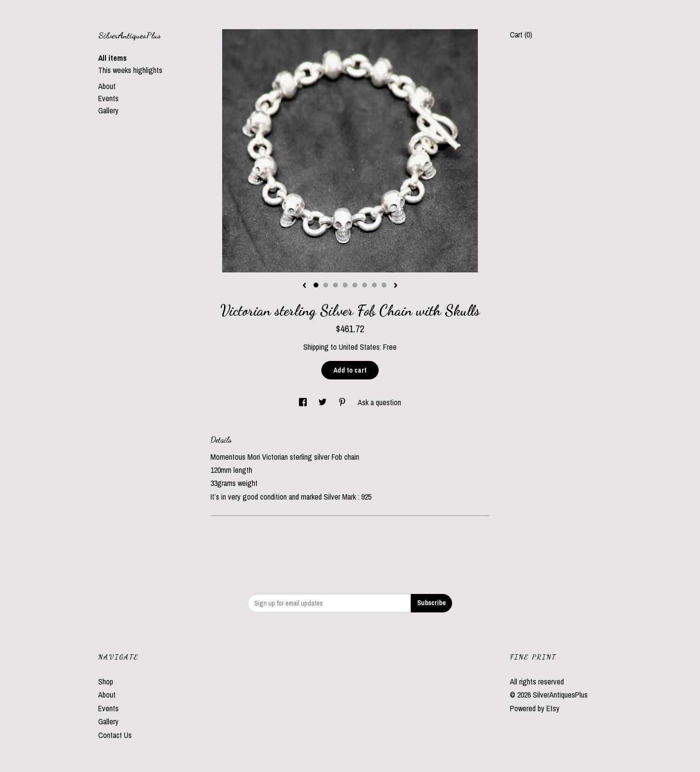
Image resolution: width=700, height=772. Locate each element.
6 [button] (365, 285)
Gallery (108, 110)
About (107, 86)
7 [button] (374, 285)
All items (113, 58)
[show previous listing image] (304, 286)
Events (108, 98)
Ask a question (379, 402)
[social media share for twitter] (324, 402)
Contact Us (115, 735)
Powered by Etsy (535, 708)
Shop (106, 682)
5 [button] (355, 285)
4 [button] (345, 285)
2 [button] (326, 285)
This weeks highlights (130, 70)
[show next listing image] (396, 286)
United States (359, 347)
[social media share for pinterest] (343, 402)
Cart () (521, 35)
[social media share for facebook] (304, 402)
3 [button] (335, 285)
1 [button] (316, 285)
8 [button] (384, 285)
